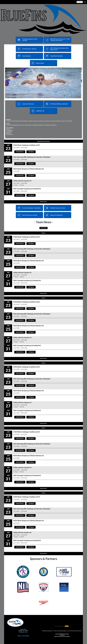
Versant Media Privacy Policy (62, 634)
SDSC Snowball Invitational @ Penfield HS (27, 189)
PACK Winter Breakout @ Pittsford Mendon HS (29, 169)
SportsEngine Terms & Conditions (62, 636)
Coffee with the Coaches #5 (22, 181)
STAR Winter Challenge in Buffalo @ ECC (27, 145)
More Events (43, 202)
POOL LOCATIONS (23, 636)
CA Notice (62, 635)
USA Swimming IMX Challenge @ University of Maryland (32, 157)
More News (43, 228)
